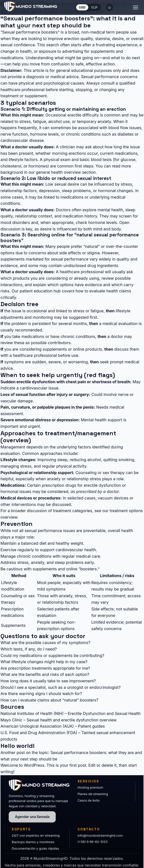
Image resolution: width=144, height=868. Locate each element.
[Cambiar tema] (109, 7)
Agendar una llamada (32, 817)
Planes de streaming (93, 794)
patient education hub (40, 291)
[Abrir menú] (136, 7)
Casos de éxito (89, 800)
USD (82, 7)
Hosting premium (90, 787)
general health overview (58, 172)
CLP (94, 7)
